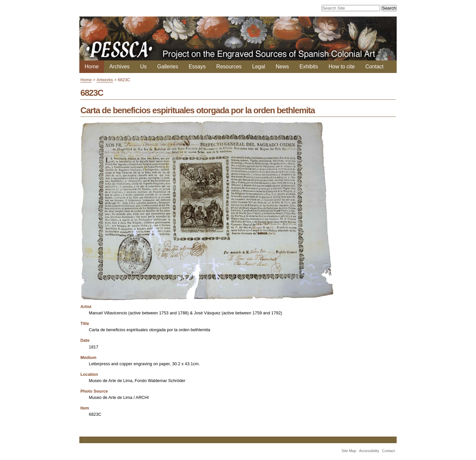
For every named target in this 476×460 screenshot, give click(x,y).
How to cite (342, 67)
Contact (374, 67)
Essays (197, 67)
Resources (229, 67)
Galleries (168, 67)
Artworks (105, 80)
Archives (119, 67)
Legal (259, 67)
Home (92, 67)
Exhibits (309, 67)
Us (143, 67)
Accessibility (369, 451)
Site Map (349, 451)
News (282, 67)
